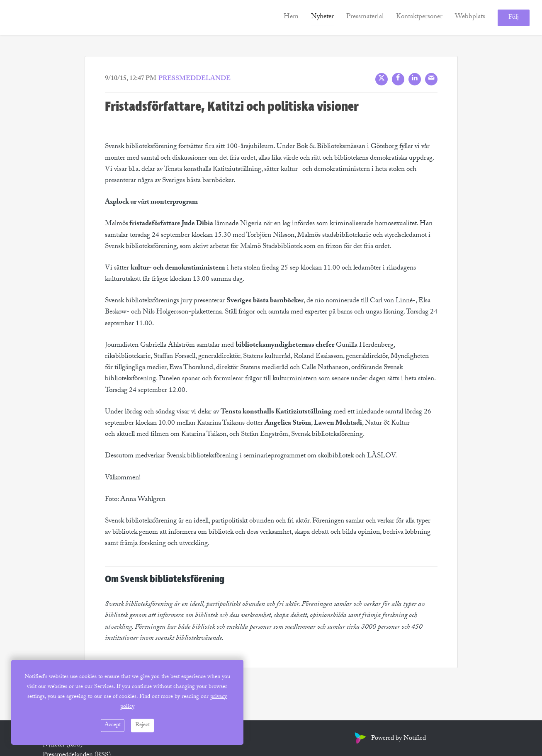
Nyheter (322, 17)
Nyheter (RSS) (63, 745)
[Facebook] (398, 79)
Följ (514, 18)
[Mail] (431, 79)
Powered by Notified (389, 739)
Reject (142, 725)
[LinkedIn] (415, 79)
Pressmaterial (365, 17)
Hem (291, 17)
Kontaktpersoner (419, 17)
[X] (382, 79)
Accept (113, 725)
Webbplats (470, 17)
